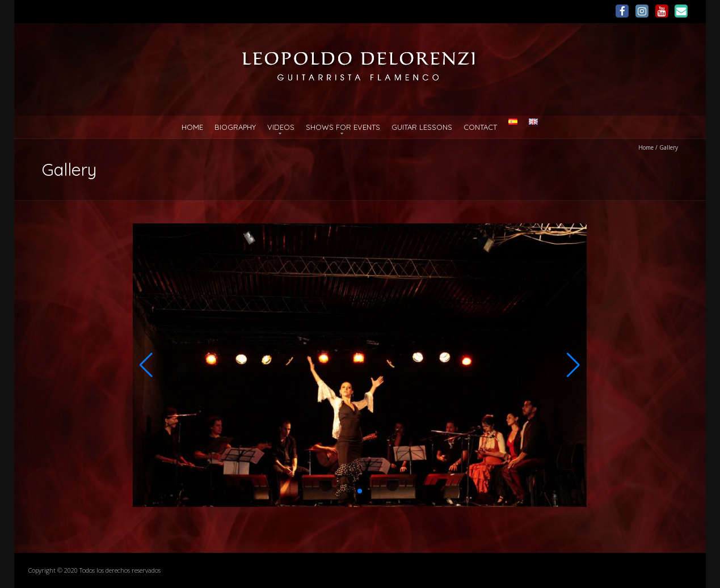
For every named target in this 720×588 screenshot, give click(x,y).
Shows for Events (343, 127)
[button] (146, 365)
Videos (281, 127)
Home (192, 127)
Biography (235, 127)
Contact (480, 127)
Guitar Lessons (422, 127)
